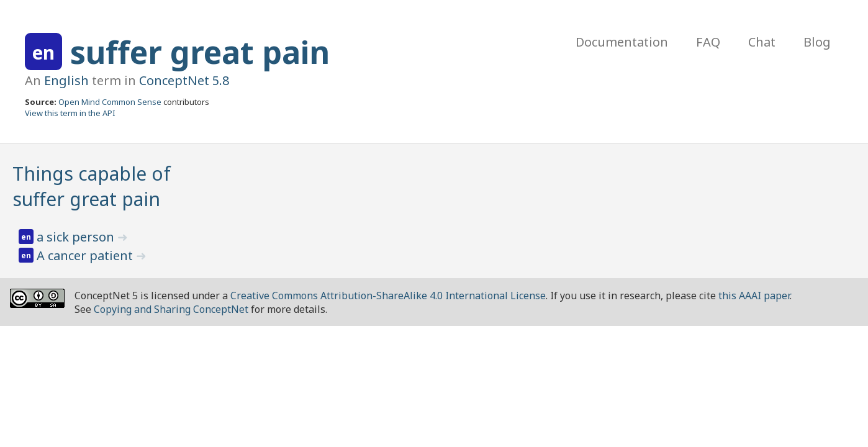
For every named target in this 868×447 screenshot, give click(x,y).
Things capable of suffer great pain (92, 186)
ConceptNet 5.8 (184, 80)
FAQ (708, 42)
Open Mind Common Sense (110, 102)
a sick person (77, 237)
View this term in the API (70, 113)
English (66, 80)
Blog (817, 42)
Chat (762, 42)
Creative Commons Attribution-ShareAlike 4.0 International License (388, 296)
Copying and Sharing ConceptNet (171, 309)
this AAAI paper (754, 296)
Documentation (622, 42)
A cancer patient (86, 255)
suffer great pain (200, 52)
